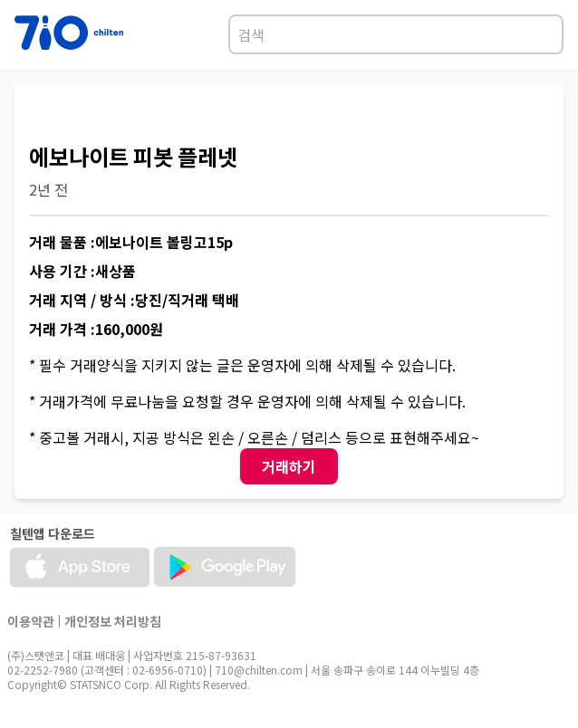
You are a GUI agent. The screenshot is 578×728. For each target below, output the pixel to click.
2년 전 (48, 189)
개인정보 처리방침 (113, 621)
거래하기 (289, 466)
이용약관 (31, 621)
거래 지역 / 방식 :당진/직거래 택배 (134, 300)
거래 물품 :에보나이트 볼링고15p (131, 242)
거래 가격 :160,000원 (96, 329)
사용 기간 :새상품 (82, 271)
